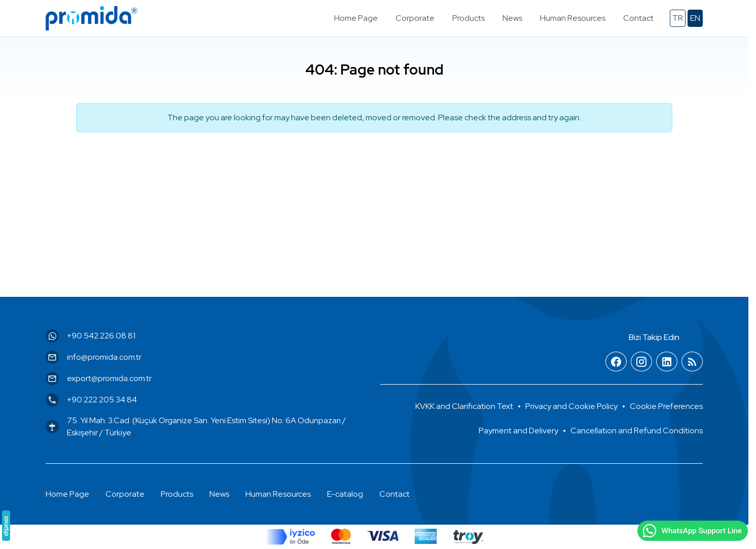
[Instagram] (641, 362)
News (219, 494)
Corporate (125, 494)
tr (678, 18)
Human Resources (278, 494)
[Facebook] (616, 362)
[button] (666, 406)
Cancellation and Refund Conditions (637, 431)
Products (177, 494)
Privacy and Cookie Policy (571, 406)
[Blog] (692, 362)
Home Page (67, 494)
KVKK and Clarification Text (464, 406)
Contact (394, 494)
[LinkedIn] (667, 362)
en (695, 18)
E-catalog (345, 494)
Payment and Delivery (518, 431)
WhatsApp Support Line (692, 531)
